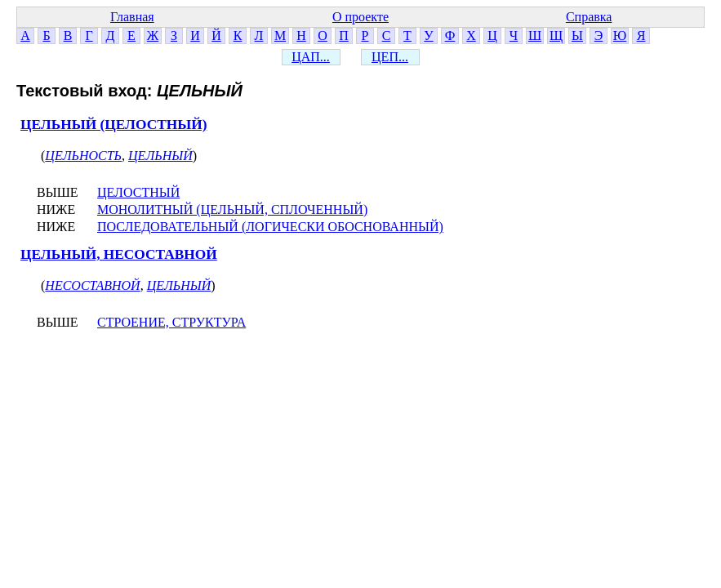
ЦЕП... (390, 57)
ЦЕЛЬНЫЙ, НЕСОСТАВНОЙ (119, 254)
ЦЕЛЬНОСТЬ (83, 156)
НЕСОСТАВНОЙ (92, 285)
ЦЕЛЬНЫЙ (160, 156)
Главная (132, 17)
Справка (589, 17)
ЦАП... (311, 57)
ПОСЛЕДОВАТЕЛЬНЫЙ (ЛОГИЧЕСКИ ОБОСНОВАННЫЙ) (270, 227)
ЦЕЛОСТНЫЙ (138, 192)
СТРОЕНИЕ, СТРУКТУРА (171, 322)
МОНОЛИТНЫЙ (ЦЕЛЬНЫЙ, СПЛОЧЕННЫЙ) (232, 209)
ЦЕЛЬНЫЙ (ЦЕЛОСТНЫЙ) (113, 125)
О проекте (360, 17)
